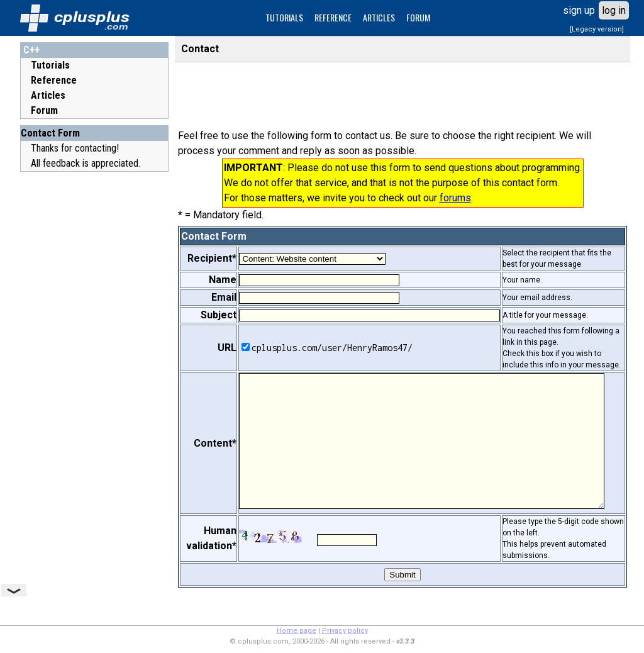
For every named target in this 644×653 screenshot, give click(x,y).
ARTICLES (379, 17)
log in (614, 10)
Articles (48, 95)
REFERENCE (333, 17)
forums (455, 198)
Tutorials (50, 65)
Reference (54, 80)
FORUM (418, 17)
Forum (44, 110)
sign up (579, 10)
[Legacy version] (597, 29)
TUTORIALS (284, 17)
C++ (31, 50)
